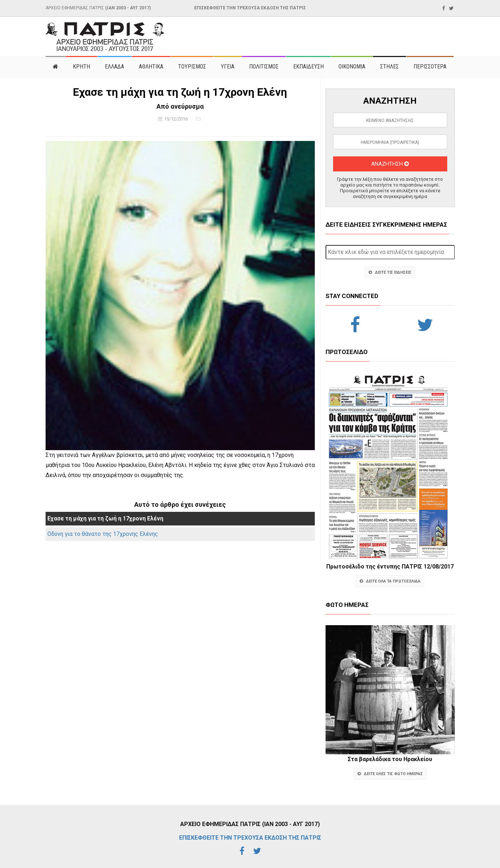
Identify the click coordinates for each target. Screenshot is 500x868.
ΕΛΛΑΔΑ (115, 67)
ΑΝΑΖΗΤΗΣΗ (390, 164)
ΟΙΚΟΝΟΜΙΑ (352, 67)
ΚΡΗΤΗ (81, 67)
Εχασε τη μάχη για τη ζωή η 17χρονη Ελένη (105, 518)
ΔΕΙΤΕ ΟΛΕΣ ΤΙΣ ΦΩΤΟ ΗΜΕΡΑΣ (390, 774)
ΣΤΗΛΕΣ (389, 67)
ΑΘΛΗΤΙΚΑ (151, 67)
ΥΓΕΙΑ (228, 67)
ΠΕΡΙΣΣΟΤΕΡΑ (430, 67)
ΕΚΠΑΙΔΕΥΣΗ (309, 67)
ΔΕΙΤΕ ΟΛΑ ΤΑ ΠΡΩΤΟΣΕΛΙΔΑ (390, 581)
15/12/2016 (176, 119)
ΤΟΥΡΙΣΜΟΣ (192, 67)
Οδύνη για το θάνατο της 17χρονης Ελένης (103, 534)
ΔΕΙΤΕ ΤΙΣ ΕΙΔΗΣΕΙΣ (390, 272)
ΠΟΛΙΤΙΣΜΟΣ (264, 67)
